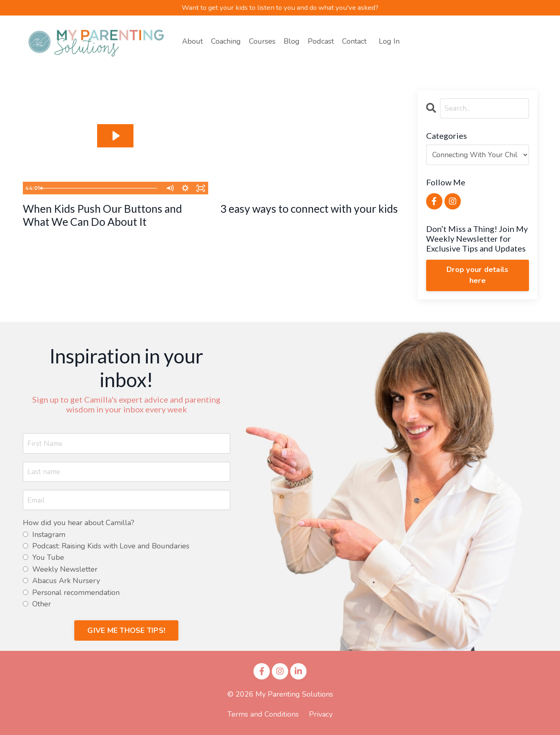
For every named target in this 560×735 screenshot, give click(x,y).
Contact (354, 42)
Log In (389, 42)
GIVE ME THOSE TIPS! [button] (126, 632)
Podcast (321, 42)
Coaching (226, 42)
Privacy (321, 715)
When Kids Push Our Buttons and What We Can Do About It (113, 218)
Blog (292, 42)
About (192, 42)
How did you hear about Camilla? (79, 525)
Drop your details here (477, 276)
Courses (262, 42)
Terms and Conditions (263, 715)
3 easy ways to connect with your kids (309, 218)
